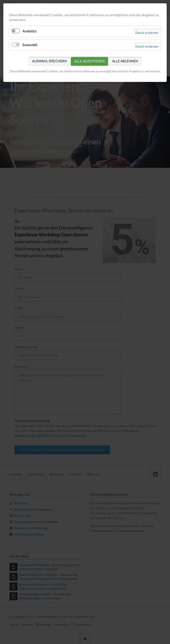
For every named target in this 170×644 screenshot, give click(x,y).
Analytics (29, 31)
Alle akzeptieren (89, 61)
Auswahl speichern (49, 61)
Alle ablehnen (125, 61)
